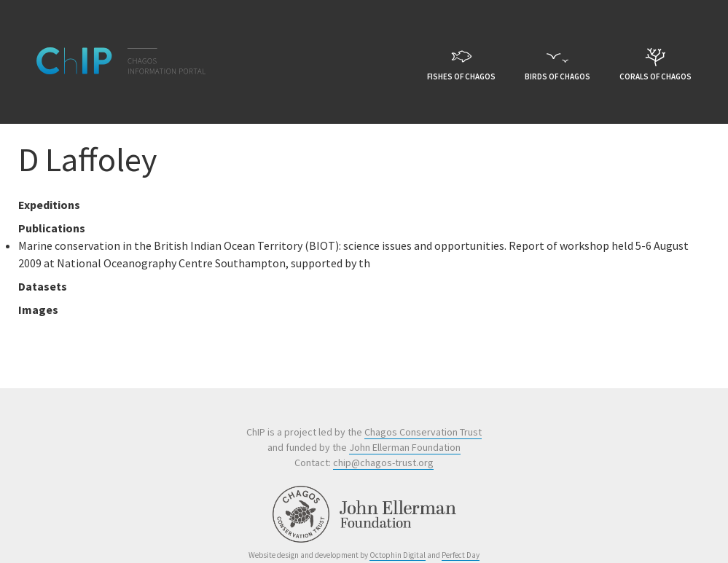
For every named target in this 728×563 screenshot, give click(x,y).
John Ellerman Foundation (405, 447)
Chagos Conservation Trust (423, 432)
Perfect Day (461, 555)
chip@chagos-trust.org (383, 462)
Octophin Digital (398, 555)
